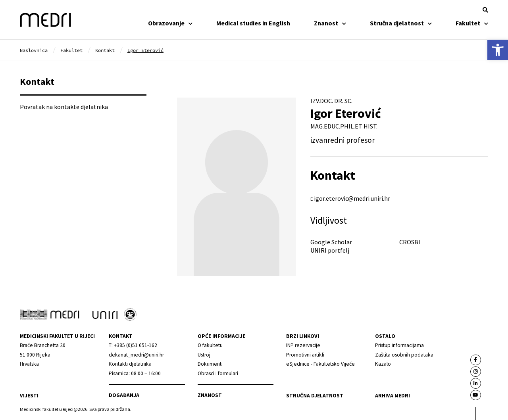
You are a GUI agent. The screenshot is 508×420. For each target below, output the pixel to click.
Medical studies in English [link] (253, 23)
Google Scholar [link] (331, 242)
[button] (485, 10)
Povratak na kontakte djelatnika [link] (64, 107)
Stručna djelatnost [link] (401, 23)
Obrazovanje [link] (170, 23)
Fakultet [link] (472, 23)
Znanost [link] (330, 23)
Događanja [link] (124, 395)
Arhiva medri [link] (393, 396)
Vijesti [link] (29, 396)
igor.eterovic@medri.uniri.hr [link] (352, 198)
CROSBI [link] (410, 242)
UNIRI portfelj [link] (330, 250)
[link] (498, 50)
